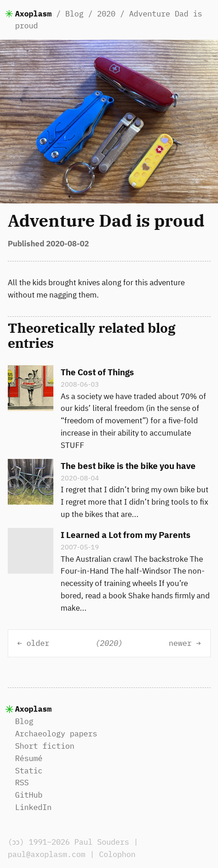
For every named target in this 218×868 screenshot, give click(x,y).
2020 (106, 14)
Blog (74, 14)
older (38, 643)
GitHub (29, 795)
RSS (22, 783)
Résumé (29, 758)
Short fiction (45, 746)
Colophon (117, 854)
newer (180, 643)
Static (29, 771)
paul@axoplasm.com (47, 854)
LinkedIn (33, 807)
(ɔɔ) (17, 842)
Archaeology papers (56, 734)
